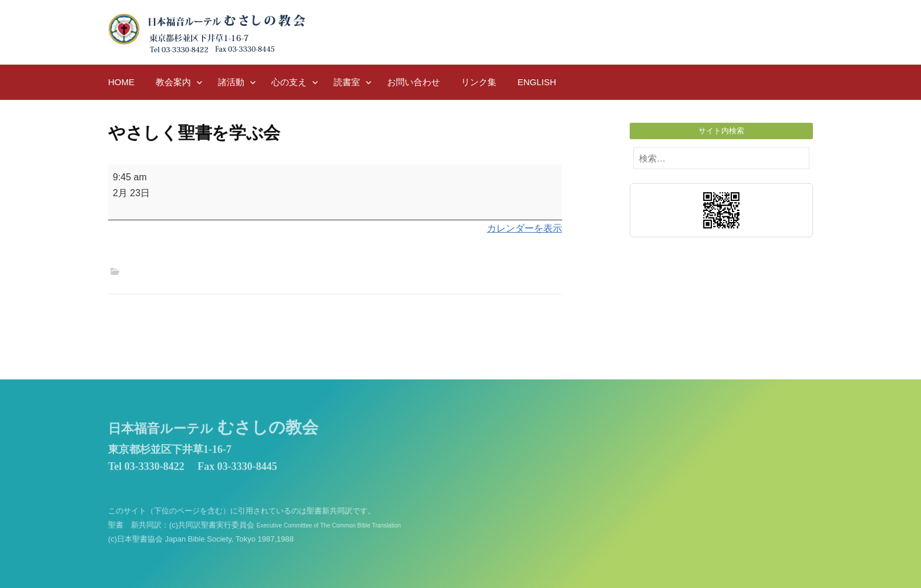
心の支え (289, 82)
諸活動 (231, 82)
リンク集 (479, 82)
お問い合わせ (414, 82)
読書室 (347, 82)
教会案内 (173, 82)
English (537, 82)
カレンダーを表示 (525, 228)
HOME (121, 82)
